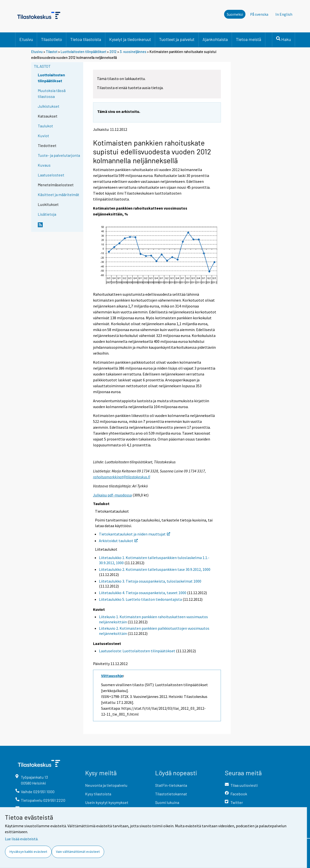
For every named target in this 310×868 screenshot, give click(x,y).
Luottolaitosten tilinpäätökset (83, 52)
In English (284, 14)
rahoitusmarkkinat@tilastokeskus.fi (122, 477)
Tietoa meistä (249, 39)
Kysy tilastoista (98, 794)
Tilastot (52, 52)
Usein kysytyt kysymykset (107, 802)
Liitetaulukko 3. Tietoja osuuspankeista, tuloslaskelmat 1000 (150, 581)
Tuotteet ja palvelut (177, 39)
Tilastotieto (52, 39)
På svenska (259, 14)
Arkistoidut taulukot (118, 541)
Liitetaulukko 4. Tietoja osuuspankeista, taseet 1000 (143, 593)
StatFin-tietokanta (171, 785)
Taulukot (45, 126)
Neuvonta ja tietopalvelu (106, 785)
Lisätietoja (47, 214)
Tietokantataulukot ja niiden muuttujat (135, 534)
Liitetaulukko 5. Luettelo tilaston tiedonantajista (140, 599)
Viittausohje (112, 676)
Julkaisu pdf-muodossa (112, 495)
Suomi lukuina (167, 802)
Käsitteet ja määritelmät (59, 194)
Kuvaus (44, 165)
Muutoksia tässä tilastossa (52, 93)
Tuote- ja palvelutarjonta (59, 155)
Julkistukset (49, 106)
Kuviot (43, 136)
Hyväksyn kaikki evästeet (28, 852)
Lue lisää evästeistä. (22, 839)
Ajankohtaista (215, 39)
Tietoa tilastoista (86, 39)
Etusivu (26, 39)
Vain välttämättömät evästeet (78, 852)
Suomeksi (235, 14)
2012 (113, 52)
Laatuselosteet (51, 175)
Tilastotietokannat (171, 794)
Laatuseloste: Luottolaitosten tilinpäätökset (137, 651)
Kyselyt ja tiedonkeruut (130, 39)
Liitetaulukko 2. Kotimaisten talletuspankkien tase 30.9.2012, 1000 (155, 569)
